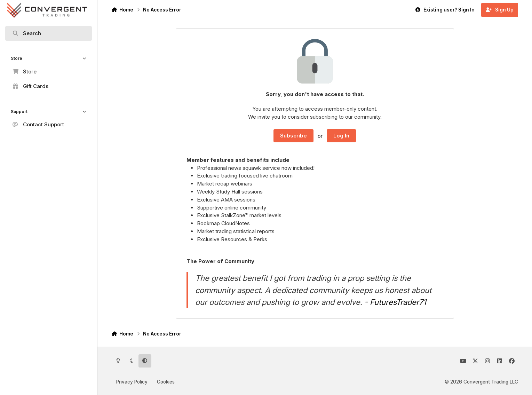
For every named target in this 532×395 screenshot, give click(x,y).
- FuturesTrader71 (395, 302)
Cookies (166, 382)
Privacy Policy (132, 382)
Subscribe (293, 136)
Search (27, 34)
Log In (341, 136)
